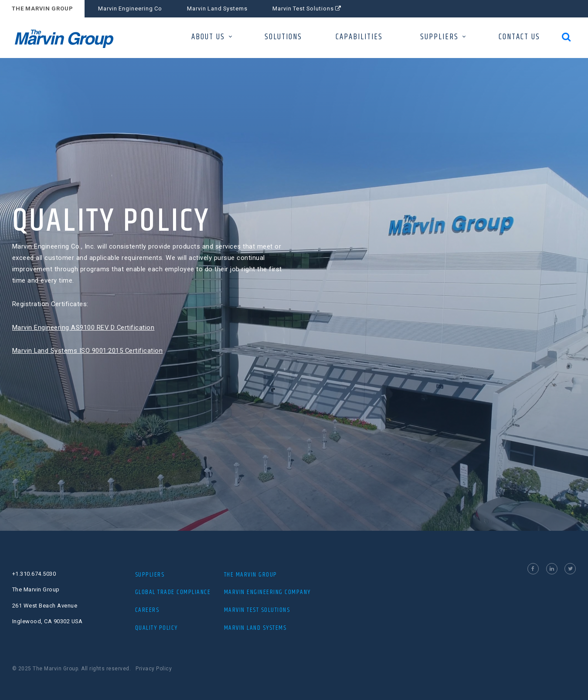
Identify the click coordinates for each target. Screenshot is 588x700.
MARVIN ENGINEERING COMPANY (267, 592)
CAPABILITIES (359, 37)
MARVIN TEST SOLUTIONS (257, 610)
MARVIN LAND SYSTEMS (255, 628)
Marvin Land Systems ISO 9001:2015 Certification (85, 351)
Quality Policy (156, 628)
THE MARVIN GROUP (42, 9)
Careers (147, 610)
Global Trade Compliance (173, 592)
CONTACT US (519, 37)
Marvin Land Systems (217, 9)
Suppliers (150, 575)
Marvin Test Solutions (307, 9)
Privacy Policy (154, 669)
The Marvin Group (251, 575)
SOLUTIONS (283, 37)
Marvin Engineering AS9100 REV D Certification (81, 328)
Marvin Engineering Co (130, 9)
